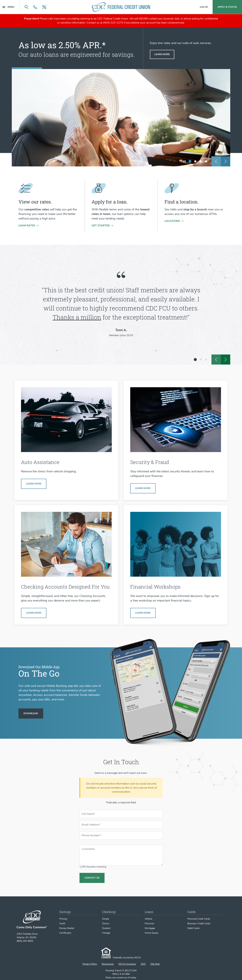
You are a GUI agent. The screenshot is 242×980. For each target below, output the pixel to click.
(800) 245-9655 (25, 941)
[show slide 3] (201, 161)
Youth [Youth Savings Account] (62, 923)
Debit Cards (194, 928)
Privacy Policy (90, 964)
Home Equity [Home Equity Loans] (152, 933)
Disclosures (108, 964)
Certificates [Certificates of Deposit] (65, 933)
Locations (172, 221)
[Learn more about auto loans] (162, 54)
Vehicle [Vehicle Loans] (148, 919)
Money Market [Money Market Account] (67, 928)
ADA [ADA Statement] (143, 964)
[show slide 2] (195, 161)
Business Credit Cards (199, 923)
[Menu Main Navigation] (11, 7)
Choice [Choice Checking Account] (106, 923)
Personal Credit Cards (199, 919)
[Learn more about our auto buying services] (34, 484)
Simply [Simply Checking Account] (106, 919)
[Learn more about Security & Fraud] (143, 488)
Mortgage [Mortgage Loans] (150, 928)
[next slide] (226, 161)
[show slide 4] (206, 161)
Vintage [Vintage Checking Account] (106, 933)
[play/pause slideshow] (185, 161)
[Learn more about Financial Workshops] (143, 613)
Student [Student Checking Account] (106, 928)
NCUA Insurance (127, 964)
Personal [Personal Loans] (149, 923)
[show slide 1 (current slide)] (190, 161)
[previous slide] (216, 161)
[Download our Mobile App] (31, 714)
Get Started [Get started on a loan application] (101, 226)
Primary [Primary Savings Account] (63, 919)
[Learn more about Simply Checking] (34, 613)
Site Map (155, 964)
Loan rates (27, 226)
